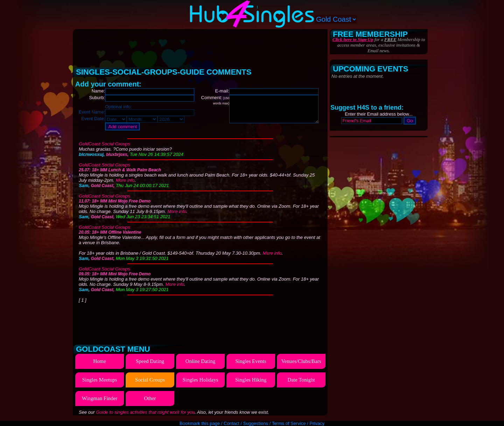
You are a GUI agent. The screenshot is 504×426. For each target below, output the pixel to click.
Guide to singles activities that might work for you (145, 412)
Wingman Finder (100, 398)
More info (125, 180)
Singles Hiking (251, 380)
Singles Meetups (100, 380)
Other (150, 398)
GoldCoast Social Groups (104, 144)
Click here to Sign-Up (353, 39)
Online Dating (200, 361)
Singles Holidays (200, 380)
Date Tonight (301, 380)
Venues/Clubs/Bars (301, 361)
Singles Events (251, 361)
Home (100, 361)
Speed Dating (150, 361)
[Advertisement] (201, 46)
